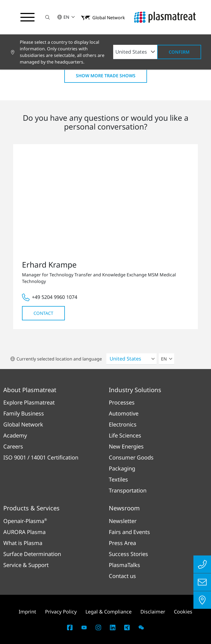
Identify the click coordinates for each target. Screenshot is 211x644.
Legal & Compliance (109, 612)
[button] (48, 17)
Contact (43, 313)
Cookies (183, 612)
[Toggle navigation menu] (27, 17)
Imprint (27, 612)
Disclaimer (153, 612)
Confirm (179, 52)
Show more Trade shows (106, 76)
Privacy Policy (61, 612)
